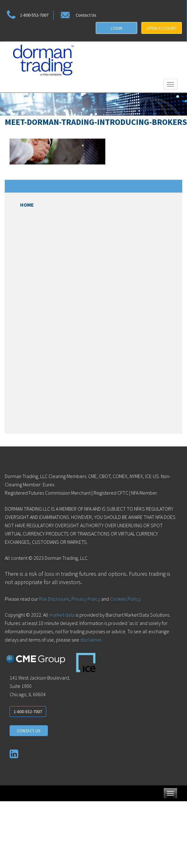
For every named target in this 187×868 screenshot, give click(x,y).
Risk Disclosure (54, 599)
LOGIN (116, 28)
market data (62, 615)
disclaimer (91, 640)
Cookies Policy (125, 599)
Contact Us (78, 15)
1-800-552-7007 (27, 15)
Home (27, 205)
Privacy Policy (86, 599)
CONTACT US (29, 731)
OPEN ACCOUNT (162, 28)
